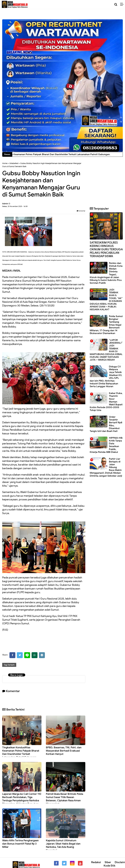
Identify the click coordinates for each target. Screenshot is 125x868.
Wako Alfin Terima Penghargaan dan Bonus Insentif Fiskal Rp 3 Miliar (20, 844)
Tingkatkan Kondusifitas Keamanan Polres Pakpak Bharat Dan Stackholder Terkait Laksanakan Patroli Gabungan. (21, 752)
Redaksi (96, 862)
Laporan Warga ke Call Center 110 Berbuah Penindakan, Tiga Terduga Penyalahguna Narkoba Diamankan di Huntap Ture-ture (22, 799)
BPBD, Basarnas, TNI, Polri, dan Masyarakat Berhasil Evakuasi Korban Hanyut (64, 751)
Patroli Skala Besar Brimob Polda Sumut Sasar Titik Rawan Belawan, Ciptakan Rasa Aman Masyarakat (64, 799)
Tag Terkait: (9, 665)
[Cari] (116, 5)
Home (5, 163)
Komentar (81, 211)
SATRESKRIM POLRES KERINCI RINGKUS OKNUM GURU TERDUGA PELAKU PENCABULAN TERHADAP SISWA (106, 249)
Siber (108, 862)
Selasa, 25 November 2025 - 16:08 (15, 206)
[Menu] (123, 4)
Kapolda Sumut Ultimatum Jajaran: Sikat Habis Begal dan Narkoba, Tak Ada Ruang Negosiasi (63, 845)
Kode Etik (110, 866)
